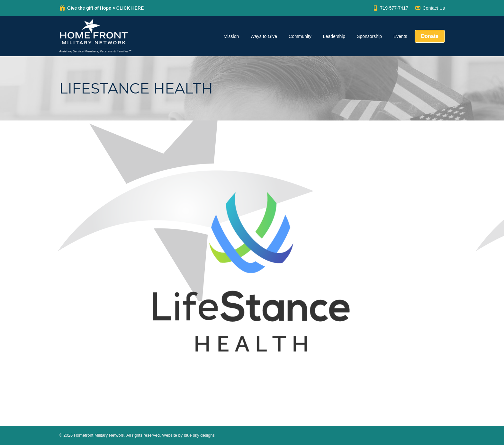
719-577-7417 (390, 8)
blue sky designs (199, 435)
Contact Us (430, 8)
